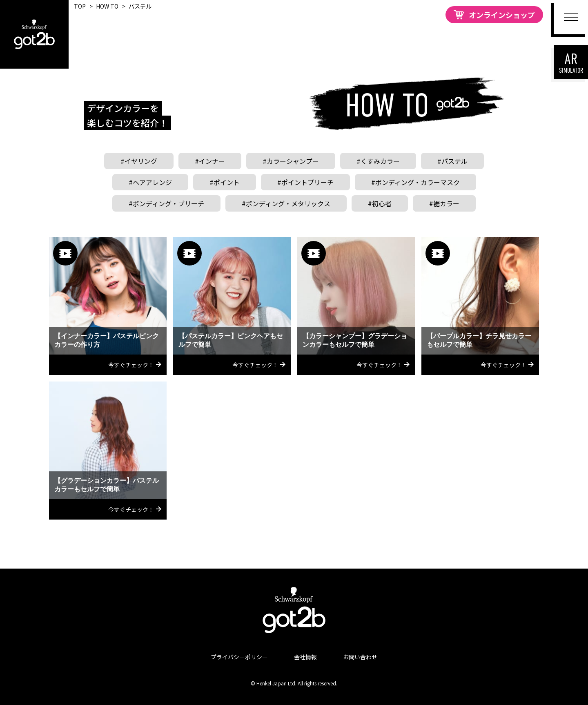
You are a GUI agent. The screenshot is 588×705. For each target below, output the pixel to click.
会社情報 (305, 657)
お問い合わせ (360, 657)
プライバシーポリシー (239, 657)
